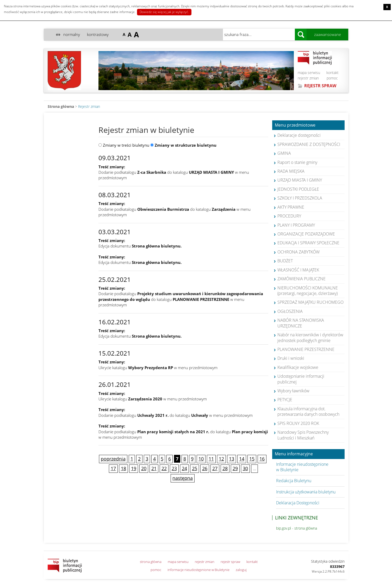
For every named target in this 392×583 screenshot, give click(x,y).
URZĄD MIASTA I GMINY (300, 180)
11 (211, 459)
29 (235, 468)
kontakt (332, 73)
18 (123, 468)
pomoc (332, 78)
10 (201, 459)
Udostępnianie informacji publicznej (301, 379)
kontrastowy (98, 34)
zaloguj (241, 570)
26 (205, 468)
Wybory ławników (293, 391)
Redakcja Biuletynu (294, 481)
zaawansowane (328, 34)
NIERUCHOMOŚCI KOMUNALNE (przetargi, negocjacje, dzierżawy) (308, 291)
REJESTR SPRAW (320, 86)
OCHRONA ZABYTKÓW (298, 252)
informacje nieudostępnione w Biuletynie (198, 570)
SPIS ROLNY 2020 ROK (298, 423)
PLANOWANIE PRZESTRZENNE (306, 349)
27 (215, 468)
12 (221, 459)
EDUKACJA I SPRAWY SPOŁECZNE (308, 243)
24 (184, 468)
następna (183, 478)
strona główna (151, 562)
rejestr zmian (308, 78)
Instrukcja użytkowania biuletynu (306, 492)
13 (232, 459)
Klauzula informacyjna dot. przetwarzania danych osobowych (308, 411)
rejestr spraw (230, 562)
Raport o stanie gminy (297, 162)
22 (164, 468)
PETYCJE (285, 400)
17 (113, 468)
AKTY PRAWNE (291, 207)
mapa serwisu (309, 73)
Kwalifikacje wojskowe (298, 367)
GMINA (284, 153)
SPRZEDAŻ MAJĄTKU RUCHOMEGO (310, 302)
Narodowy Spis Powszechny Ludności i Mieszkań (303, 435)
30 (245, 468)
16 (262, 459)
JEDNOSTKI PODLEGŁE (298, 189)
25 (195, 468)
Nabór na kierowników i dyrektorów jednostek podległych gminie (310, 337)
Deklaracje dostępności (299, 135)
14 (242, 459)
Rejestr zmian (89, 106)
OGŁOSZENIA (290, 311)
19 (134, 468)
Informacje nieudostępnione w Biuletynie (302, 467)
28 (225, 468)
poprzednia (113, 459)
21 (154, 468)
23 (174, 468)
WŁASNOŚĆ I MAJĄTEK (298, 270)
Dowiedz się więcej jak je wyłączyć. (164, 12)
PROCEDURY (289, 216)
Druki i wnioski (291, 358)
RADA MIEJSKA (291, 171)
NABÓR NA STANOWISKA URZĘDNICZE (301, 323)
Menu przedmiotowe (295, 125)
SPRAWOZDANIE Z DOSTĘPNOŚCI (309, 144)
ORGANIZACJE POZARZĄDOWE (306, 234)
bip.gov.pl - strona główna (297, 528)
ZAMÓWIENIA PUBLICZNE (301, 279)
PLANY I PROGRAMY (296, 225)
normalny (72, 34)
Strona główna (61, 106)
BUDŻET (285, 261)
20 (144, 468)
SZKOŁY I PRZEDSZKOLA (300, 198)
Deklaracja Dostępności (298, 503)
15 (252, 459)
